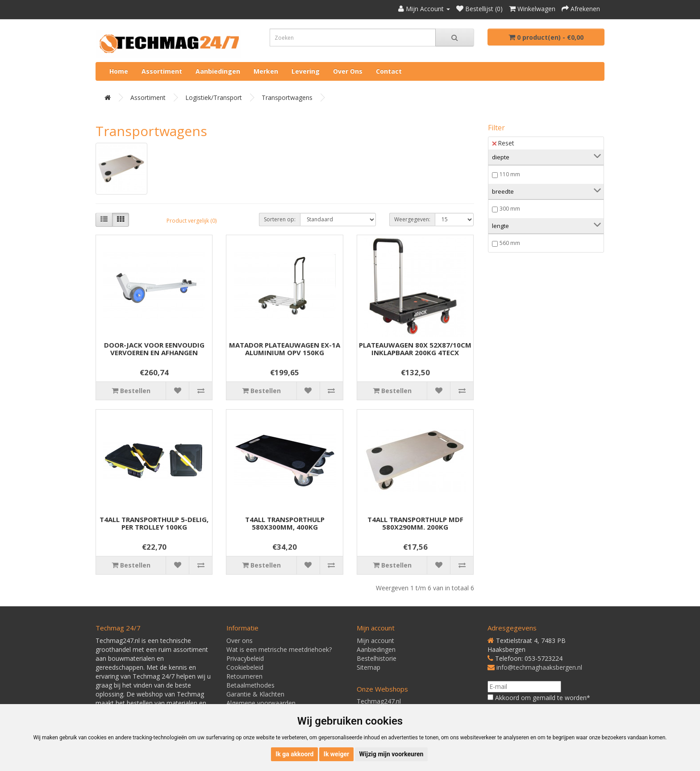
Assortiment (162, 71)
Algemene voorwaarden (261, 703)
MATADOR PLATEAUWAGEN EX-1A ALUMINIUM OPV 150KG (285, 349)
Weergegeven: (412, 219)
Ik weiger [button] (336, 754)
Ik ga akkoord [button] (294, 754)
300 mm (510, 209)
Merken (266, 71)
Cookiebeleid (245, 667)
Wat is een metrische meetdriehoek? (279, 649)
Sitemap (369, 667)
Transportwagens (287, 97)
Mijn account (375, 640)
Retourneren (244, 676)
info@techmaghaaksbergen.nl (539, 667)
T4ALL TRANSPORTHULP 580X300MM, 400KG (285, 523)
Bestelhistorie (377, 658)
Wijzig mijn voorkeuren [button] (392, 754)
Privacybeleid (245, 658)
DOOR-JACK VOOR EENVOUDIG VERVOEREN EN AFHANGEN (154, 349)
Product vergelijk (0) (192, 221)
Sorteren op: (280, 219)
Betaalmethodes (250, 685)
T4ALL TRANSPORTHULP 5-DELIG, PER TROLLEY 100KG (154, 523)
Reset (503, 143)
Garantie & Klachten (255, 694)
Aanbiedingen (218, 71)
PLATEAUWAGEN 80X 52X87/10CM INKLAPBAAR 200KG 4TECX (415, 349)
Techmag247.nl (379, 701)
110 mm (510, 174)
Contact (389, 71)
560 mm (510, 243)
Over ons (348, 71)
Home (119, 71)
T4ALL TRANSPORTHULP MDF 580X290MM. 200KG (415, 523)
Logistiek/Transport (214, 97)
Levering (306, 71)
